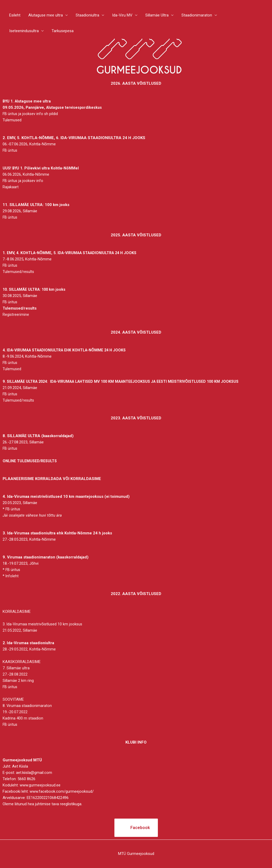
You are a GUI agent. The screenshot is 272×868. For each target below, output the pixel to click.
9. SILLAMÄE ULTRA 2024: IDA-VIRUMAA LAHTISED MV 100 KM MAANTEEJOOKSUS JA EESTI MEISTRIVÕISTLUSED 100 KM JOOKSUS (129, 381)
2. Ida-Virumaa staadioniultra (29, 643)
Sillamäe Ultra (157, 16)
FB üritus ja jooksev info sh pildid (31, 114)
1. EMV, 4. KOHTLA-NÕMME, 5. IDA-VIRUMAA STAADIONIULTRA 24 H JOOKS (74, 253)
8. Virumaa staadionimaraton (27, 706)
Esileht (15, 16)
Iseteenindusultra (24, 31)
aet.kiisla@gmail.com (34, 773)
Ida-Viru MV (122, 16)
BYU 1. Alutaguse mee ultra (28, 101)
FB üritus (10, 150)
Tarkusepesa (63, 31)
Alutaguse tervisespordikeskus (75, 107)
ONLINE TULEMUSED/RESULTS (32, 461)
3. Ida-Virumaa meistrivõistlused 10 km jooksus (43, 624)
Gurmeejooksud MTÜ (22, 760)
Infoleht (12, 576)
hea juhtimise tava (43, 804)
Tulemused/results (19, 272)
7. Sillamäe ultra (16, 668)
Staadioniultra (87, 16)
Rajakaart (11, 187)
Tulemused (12, 120)
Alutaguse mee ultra (46, 16)
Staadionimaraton (197, 16)
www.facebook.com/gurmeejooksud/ (62, 791)
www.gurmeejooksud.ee (40, 785)
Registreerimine (16, 315)
